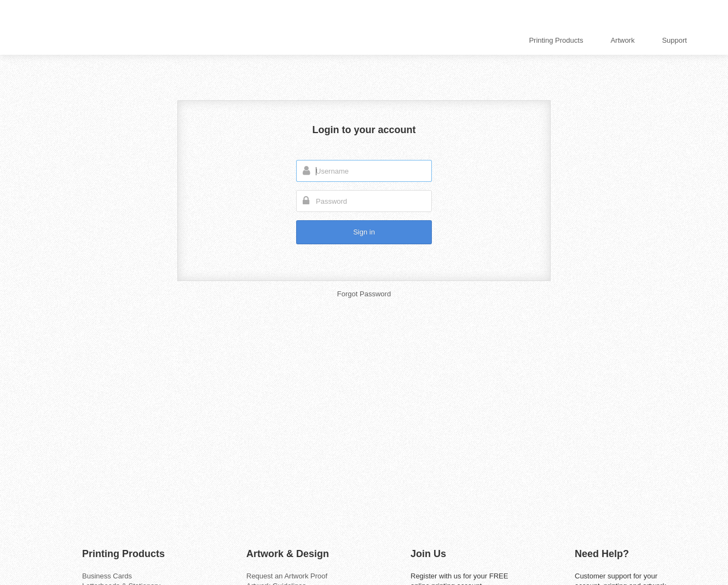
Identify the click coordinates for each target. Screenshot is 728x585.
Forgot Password (364, 294)
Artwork (622, 40)
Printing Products (556, 40)
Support (674, 40)
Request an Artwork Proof (287, 576)
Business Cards (107, 576)
